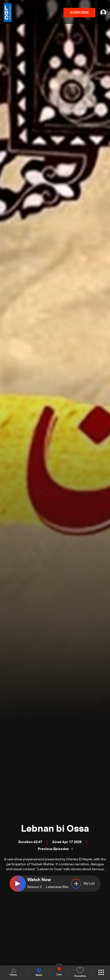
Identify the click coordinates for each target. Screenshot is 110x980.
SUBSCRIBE (79, 13)
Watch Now (39, 880)
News (39, 972)
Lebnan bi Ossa (55, 829)
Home (14, 972)
